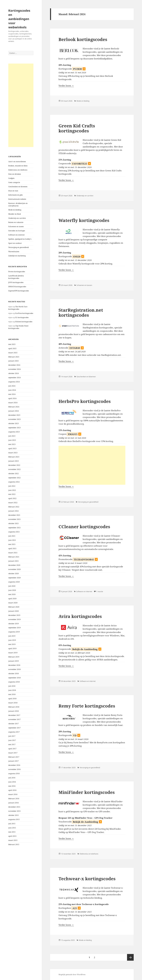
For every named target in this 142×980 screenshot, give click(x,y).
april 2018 (12, 699)
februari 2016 (14, 799)
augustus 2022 (14, 482)
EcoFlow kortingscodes (24, 313)
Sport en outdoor (15, 243)
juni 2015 (12, 828)
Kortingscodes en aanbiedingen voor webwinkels (19, 19)
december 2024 (14, 365)
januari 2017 (14, 761)
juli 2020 (12, 586)
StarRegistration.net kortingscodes (81, 313)
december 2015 (14, 807)
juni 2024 (12, 390)
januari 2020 (14, 611)
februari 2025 (14, 357)
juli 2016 (12, 778)
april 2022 (12, 498)
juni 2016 (12, 782)
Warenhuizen (14, 252)
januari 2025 (14, 361)
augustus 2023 (14, 432)
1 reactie (100, 591)
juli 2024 (12, 386)
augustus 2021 (14, 532)
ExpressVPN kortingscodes (19, 291)
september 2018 (14, 678)
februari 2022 (14, 507)
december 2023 (14, 415)
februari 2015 (14, 844)
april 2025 (12, 348)
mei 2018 (12, 694)
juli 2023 (12, 436)
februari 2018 (14, 707)
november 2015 (14, 811)
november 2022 (14, 469)
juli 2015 (12, 824)
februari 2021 (14, 557)
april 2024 (12, 398)
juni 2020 (12, 590)
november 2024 (14, 369)
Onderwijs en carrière (17, 218)
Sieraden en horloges (17, 231)
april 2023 (12, 448)
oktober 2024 (14, 373)
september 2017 (14, 728)
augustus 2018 (14, 682)
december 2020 (14, 565)
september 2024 (14, 378)
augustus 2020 (14, 582)
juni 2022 (12, 490)
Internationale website (17, 199)
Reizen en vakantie (16, 222)
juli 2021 (12, 536)
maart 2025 (13, 353)
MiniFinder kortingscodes (87, 792)
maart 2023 (13, 453)
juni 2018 (12, 690)
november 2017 (14, 719)
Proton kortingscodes (17, 272)
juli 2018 (12, 686)
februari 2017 (14, 757)
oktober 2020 (14, 574)
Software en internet (16, 235)
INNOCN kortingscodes (17, 287)
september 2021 (14, 528)
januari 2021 (14, 561)
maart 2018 (13, 703)
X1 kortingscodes (22, 317)
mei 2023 (12, 444)
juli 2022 (12, 486)
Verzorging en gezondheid (19, 247)
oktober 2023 (14, 423)
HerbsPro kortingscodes (85, 401)
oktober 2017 (14, 724)
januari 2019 (14, 661)
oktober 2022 (14, 474)
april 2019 (12, 648)
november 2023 (14, 419)
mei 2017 (12, 744)
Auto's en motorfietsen (17, 162)
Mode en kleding (15, 210)
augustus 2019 (14, 632)
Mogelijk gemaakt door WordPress (72, 975)
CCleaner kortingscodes (84, 527)
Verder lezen (66, 86)
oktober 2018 (14, 674)
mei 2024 (12, 394)
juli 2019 (12, 636)
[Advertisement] (21, 105)
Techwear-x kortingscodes (87, 879)
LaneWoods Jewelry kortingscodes (16, 277)
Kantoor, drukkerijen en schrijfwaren (18, 205)
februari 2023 (14, 457)
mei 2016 (12, 786)
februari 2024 (14, 407)
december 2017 (14, 715)
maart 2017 (13, 753)
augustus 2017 (14, 732)
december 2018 (14, 665)
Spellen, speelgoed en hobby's (20, 239)
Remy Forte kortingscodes (87, 706)
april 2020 (12, 599)
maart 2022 (13, 503)
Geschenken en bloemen (18, 187)
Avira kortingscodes (80, 616)
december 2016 (14, 765)
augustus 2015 (14, 819)
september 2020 (14, 578)
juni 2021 (12, 540)
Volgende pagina (130, 957)
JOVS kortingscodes (16, 282)
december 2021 (14, 515)
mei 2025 (12, 344)
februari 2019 (14, 657)
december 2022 (14, 465)
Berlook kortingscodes (83, 39)
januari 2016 (14, 803)
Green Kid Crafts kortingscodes (77, 128)
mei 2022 (12, 494)
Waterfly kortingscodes (84, 220)
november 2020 (14, 569)
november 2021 (14, 519)
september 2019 (14, 628)
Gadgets (11, 178)
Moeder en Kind (15, 214)
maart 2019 (13, 653)
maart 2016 (13, 794)
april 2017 (12, 749)
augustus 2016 (14, 774)
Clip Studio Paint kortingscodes (18, 327)
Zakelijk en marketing (17, 256)
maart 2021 (13, 553)
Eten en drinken (15, 174)
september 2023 (14, 428)
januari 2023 (14, 461)
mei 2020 (12, 594)
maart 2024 (13, 403)
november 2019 (14, 619)
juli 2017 (12, 736)
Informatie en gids (15, 195)
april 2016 (12, 790)
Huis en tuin (13, 191)
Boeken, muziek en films (18, 166)
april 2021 (12, 548)
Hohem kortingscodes (24, 322)
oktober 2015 (14, 815)
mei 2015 (12, 832)
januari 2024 (14, 411)
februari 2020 (14, 607)
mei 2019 (12, 644)
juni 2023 (12, 440)
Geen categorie (14, 182)
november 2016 (14, 769)
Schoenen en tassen (16, 227)
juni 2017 (12, 740)
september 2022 (14, 478)
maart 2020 (13, 603)
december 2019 (14, 615)
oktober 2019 (14, 624)
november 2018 (14, 669)
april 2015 (12, 836)
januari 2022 (14, 511)
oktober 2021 (14, 523)
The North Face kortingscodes (18, 308)
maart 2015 (13, 840)
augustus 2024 (14, 382)
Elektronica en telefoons (18, 170)
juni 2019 (12, 640)
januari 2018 (14, 711)
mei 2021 (12, 544)
